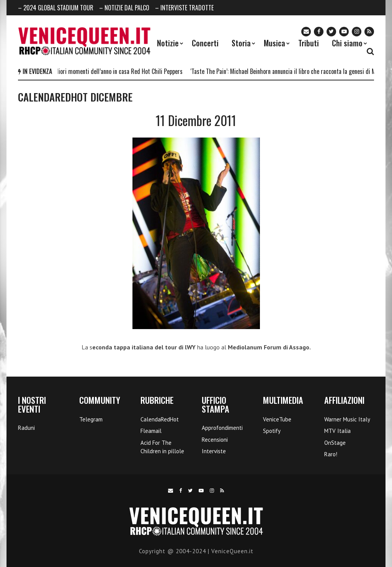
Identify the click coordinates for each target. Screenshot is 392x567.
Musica (274, 43)
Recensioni (215, 440)
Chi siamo (347, 43)
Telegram (91, 419)
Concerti (205, 43)
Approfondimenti (222, 428)
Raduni (26, 428)
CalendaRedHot (160, 419)
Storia (241, 43)
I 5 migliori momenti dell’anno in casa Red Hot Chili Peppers (114, 71)
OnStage (335, 443)
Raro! (331, 454)
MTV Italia (337, 431)
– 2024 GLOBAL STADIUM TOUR (56, 8)
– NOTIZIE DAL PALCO (124, 8)
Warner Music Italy (347, 419)
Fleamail (151, 431)
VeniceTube (277, 419)
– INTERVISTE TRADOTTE (184, 8)
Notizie (168, 43)
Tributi (309, 43)
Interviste (214, 451)
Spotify (272, 431)
